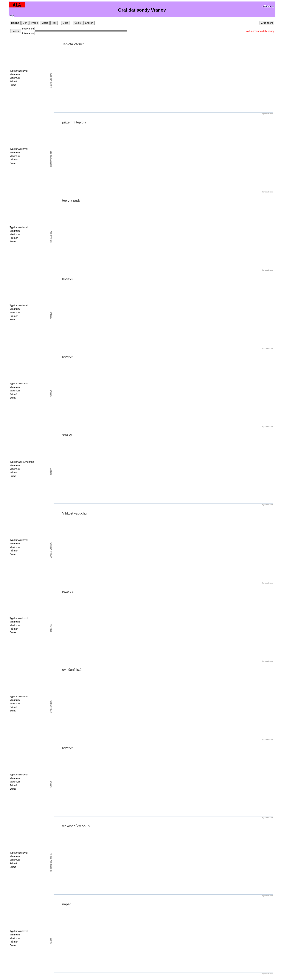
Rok (54, 23)
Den (25, 23)
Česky (78, 23)
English (89, 23)
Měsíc (45, 23)
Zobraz (16, 31)
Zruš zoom (267, 23)
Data (65, 23)
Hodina (15, 23)
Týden (34, 23)
